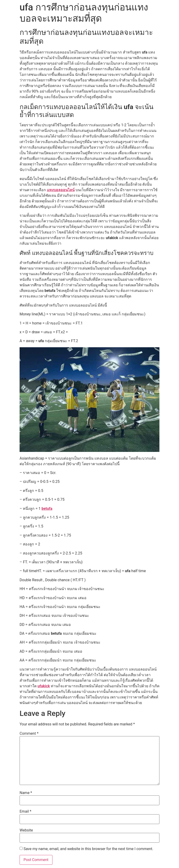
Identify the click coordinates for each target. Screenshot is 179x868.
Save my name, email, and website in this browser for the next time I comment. (88, 849)
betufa (47, 509)
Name (26, 793)
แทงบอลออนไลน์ (61, 190)
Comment (29, 734)
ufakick (44, 686)
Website (26, 830)
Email (25, 811)
